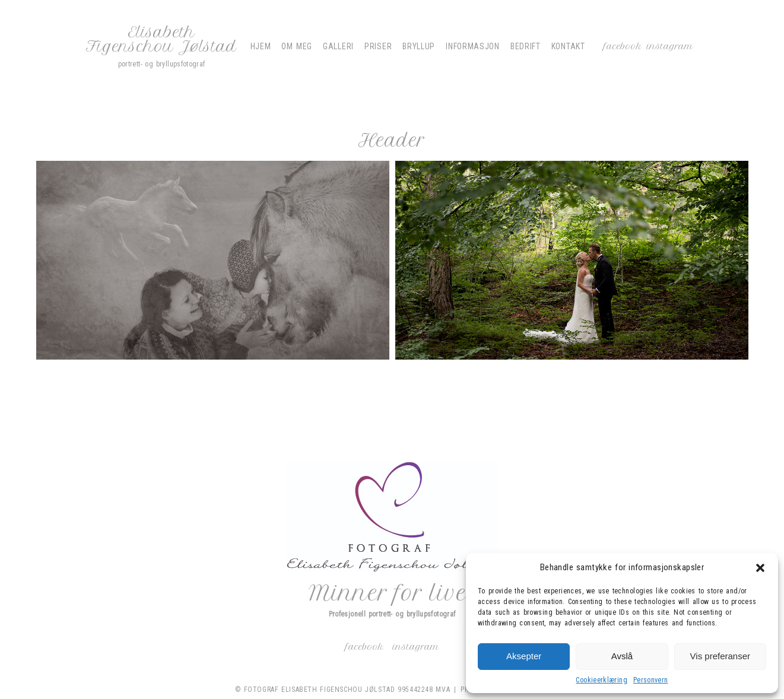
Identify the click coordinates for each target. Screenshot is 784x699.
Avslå (622, 656)
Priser (378, 46)
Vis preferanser (720, 656)
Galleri (338, 46)
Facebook (623, 46)
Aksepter (524, 656)
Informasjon (473, 46)
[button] (760, 568)
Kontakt (568, 46)
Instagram (670, 46)
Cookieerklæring (601, 680)
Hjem (261, 46)
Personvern (651, 680)
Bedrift (526, 46)
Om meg (297, 46)
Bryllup (419, 46)
